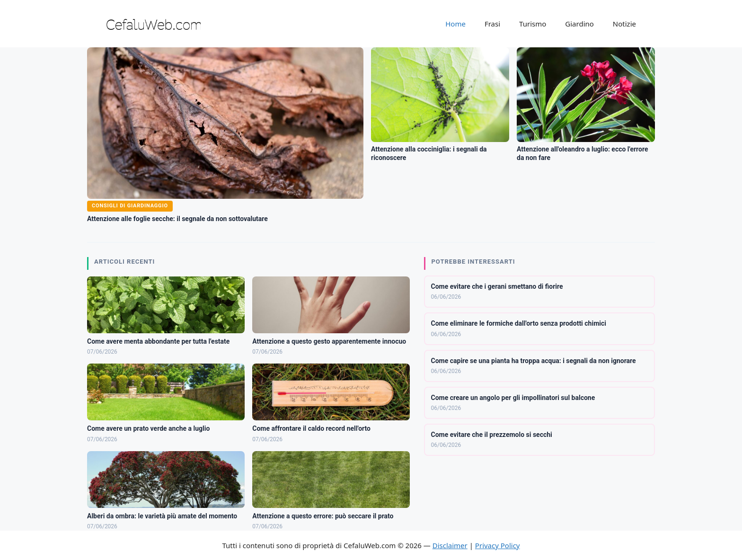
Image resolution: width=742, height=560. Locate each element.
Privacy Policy (498, 545)
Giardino (579, 24)
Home (455, 24)
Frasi (492, 24)
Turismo (533, 24)
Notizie (624, 24)
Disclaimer (450, 545)
